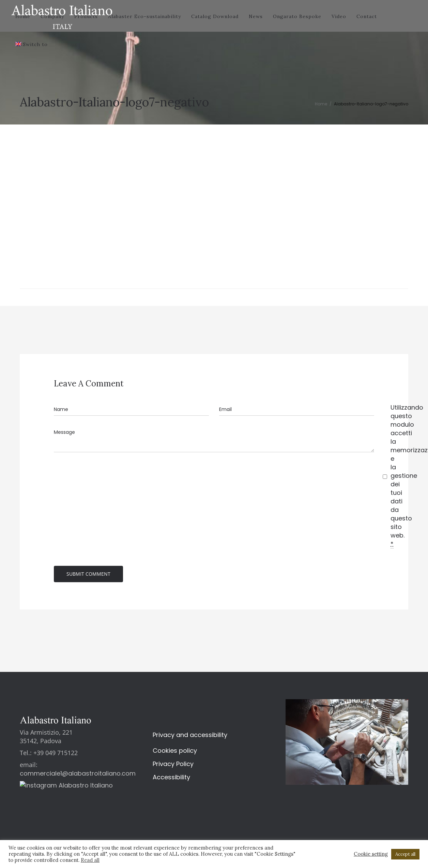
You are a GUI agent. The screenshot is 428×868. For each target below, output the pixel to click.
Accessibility (171, 778)
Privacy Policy (173, 765)
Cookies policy (175, 752)
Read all (90, 860)
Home (321, 104)
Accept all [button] (405, 854)
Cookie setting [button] (371, 854)
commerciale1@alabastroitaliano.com (78, 775)
